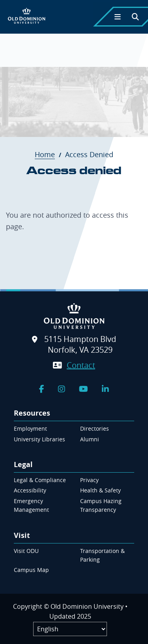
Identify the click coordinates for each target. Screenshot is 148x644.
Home (49, 154)
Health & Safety (100, 490)
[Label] (70, 629)
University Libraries (39, 439)
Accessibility (30, 490)
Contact (81, 365)
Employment (30, 428)
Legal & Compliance (40, 480)
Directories (95, 428)
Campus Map (31, 570)
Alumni (90, 439)
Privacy (89, 480)
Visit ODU (26, 551)
